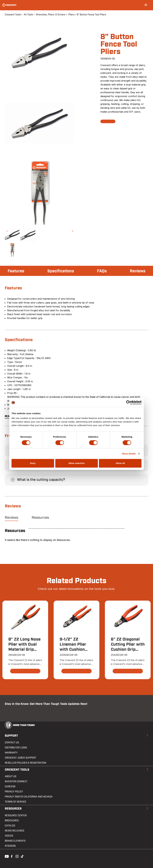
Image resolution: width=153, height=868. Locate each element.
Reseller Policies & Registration (25, 763)
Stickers (10, 846)
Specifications (61, 271)
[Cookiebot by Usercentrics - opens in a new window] (128, 403)
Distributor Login (16, 748)
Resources (40, 518)
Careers (10, 787)
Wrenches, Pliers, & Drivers (51, 15)
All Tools (28, 15)
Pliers (71, 15)
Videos (9, 836)
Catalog (10, 826)
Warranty (11, 753)
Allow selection (76, 463)
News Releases (14, 831)
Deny (33, 463)
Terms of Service (16, 802)
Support (11, 736)
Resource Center (16, 816)
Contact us (12, 743)
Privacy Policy (14, 792)
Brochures (12, 821)
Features (16, 271)
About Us (11, 777)
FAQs (102, 271)
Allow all (120, 463)
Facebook (11, 856)
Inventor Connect (16, 782)
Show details (129, 454)
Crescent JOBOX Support (20, 758)
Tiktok (22, 856)
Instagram (17, 856)
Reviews (137, 271)
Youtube (6, 856)
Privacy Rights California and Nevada (29, 797)
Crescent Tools (13, 15)
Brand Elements (15, 841)
